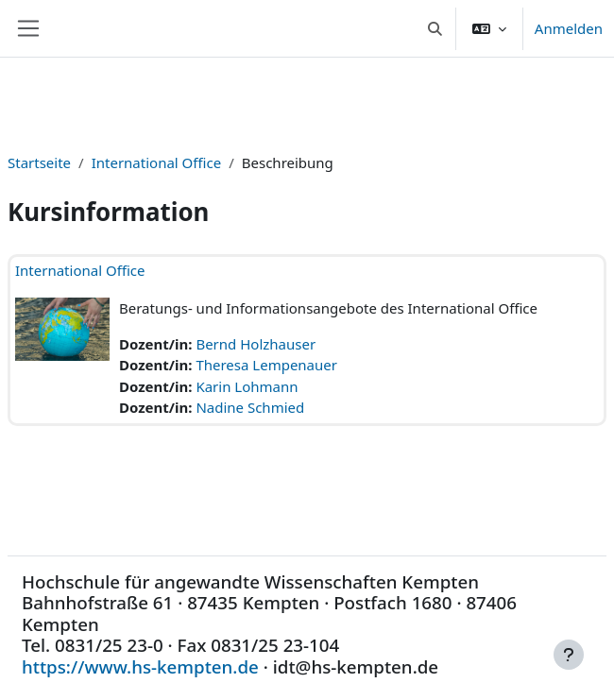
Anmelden (569, 28)
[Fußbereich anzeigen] (569, 655)
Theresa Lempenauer (266, 365)
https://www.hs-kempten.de (140, 666)
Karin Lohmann (247, 386)
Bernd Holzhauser (256, 344)
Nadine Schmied (250, 407)
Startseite (39, 162)
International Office (157, 162)
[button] (435, 28)
